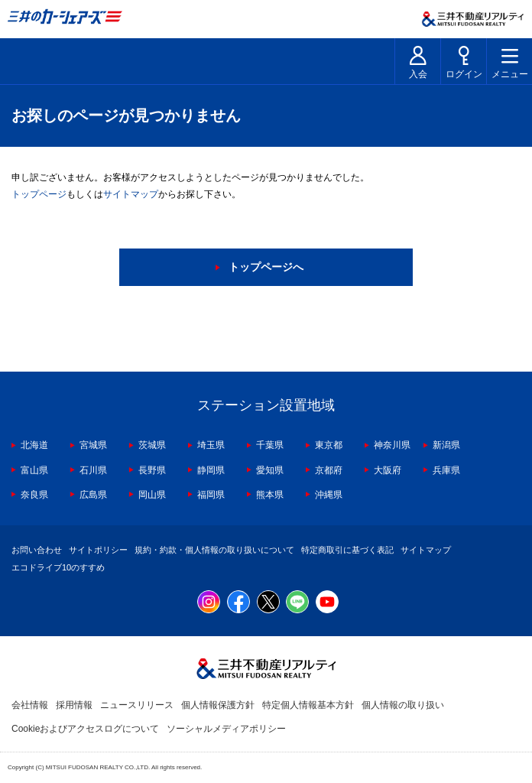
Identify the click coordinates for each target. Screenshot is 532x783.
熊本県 (270, 495)
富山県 (34, 470)
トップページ (39, 194)
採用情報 (74, 705)
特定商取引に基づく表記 (347, 550)
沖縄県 (329, 495)
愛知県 (270, 470)
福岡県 (211, 495)
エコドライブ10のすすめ (58, 567)
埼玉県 (211, 445)
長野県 (152, 470)
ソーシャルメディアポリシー (226, 729)
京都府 (329, 470)
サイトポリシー (98, 550)
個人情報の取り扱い (403, 705)
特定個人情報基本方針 (308, 705)
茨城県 (152, 445)
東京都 (329, 445)
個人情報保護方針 (218, 705)
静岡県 (211, 470)
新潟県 (446, 445)
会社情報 (30, 705)
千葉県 (270, 445)
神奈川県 (392, 445)
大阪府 (388, 470)
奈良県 (34, 495)
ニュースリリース (137, 705)
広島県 (93, 495)
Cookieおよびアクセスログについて (85, 729)
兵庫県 (446, 470)
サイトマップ (131, 194)
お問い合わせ (37, 550)
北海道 (34, 445)
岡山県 (152, 495)
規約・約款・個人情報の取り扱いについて (214, 550)
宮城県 (93, 445)
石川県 (93, 470)
